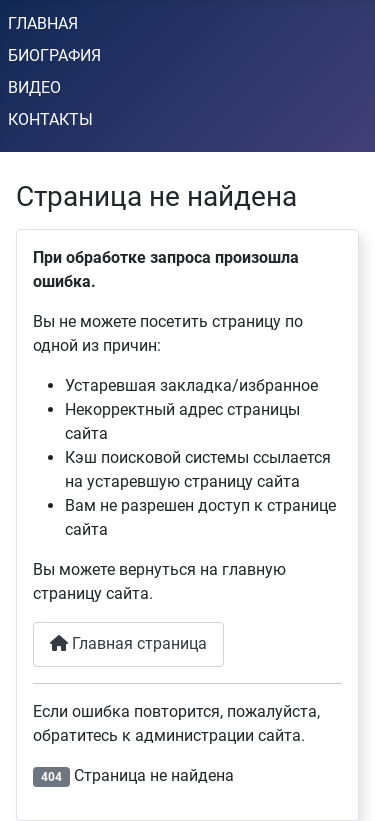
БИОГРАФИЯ (54, 55)
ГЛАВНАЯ (43, 23)
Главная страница (128, 643)
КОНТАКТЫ (50, 119)
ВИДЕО (34, 87)
